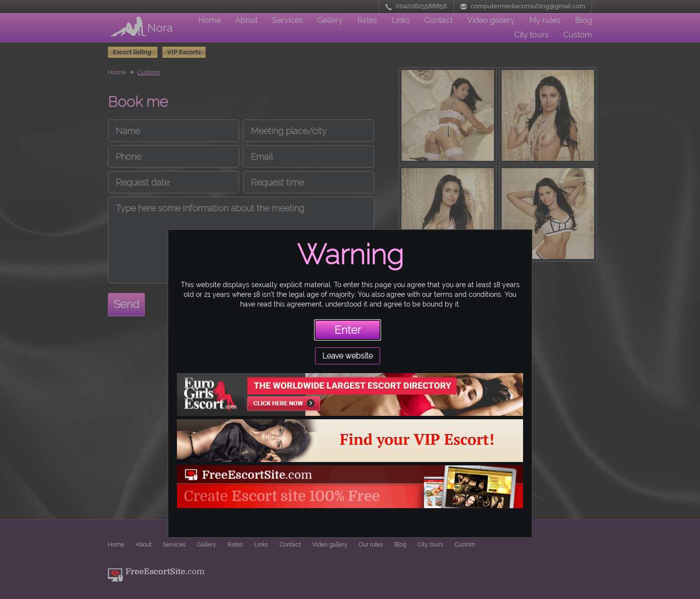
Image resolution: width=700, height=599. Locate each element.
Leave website (348, 356)
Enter (348, 330)
